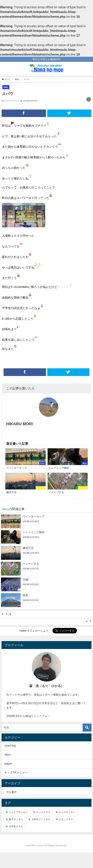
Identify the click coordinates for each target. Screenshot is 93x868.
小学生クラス (16, 826)
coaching (10, 745)
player (8, 764)
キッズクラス (43, 812)
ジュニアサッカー (18, 812)
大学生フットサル (41, 819)
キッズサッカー (67, 812)
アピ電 (8, 614)
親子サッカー (16, 819)
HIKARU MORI (20, 424)
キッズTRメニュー (16, 772)
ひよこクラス (66, 819)
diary (6, 87)
